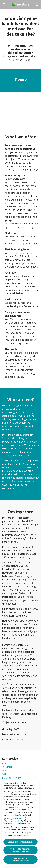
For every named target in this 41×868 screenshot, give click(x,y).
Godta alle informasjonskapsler (20, 842)
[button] (37, 4)
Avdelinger (7, 767)
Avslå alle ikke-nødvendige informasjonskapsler (21, 850)
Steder (5, 770)
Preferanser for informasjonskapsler (21, 859)
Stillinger (6, 774)
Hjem (5, 763)
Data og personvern (12, 778)
